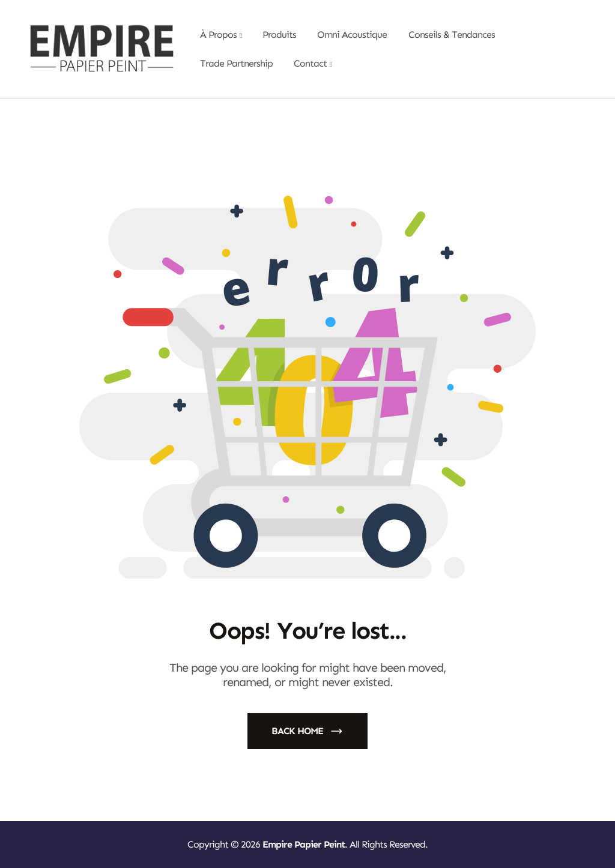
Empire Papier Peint (304, 844)
